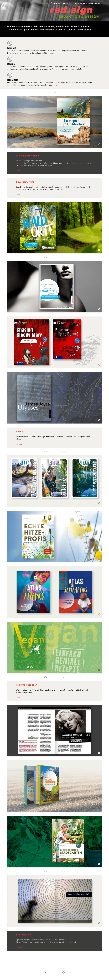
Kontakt (67, 4)
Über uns (55, 4)
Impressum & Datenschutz (87, 4)
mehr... (19, 171)
